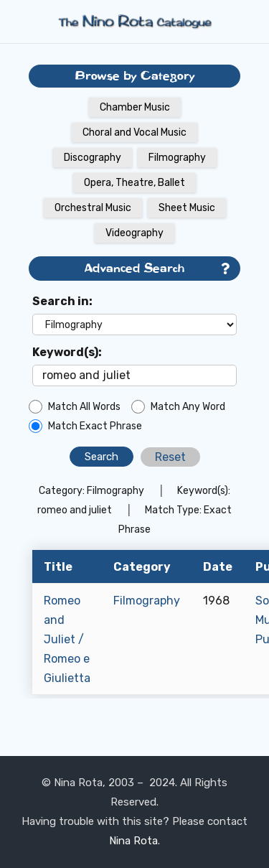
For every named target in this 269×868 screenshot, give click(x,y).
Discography (93, 158)
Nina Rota (133, 841)
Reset (170, 457)
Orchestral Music (93, 208)
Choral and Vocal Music (134, 132)
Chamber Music (135, 107)
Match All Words (84, 407)
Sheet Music (187, 208)
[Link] (135, 22)
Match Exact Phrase (95, 426)
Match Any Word (188, 407)
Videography (134, 233)
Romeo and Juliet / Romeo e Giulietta (67, 639)
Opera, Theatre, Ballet (134, 183)
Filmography (177, 158)
